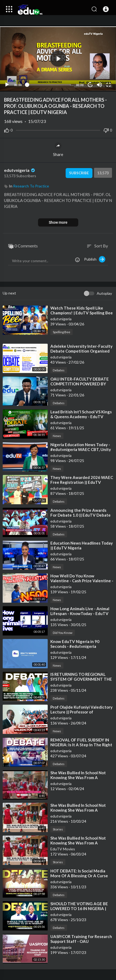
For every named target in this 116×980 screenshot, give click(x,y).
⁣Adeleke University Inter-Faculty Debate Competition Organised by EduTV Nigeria (81, 351)
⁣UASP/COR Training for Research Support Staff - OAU (81, 939)
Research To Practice (31, 186)
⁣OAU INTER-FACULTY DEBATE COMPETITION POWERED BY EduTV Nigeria (80, 384)
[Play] (7, 85)
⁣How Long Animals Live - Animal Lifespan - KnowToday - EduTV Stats (80, 613)
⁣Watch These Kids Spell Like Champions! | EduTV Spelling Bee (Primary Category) (82, 313)
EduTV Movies (63, 849)
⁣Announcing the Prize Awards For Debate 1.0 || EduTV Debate (81, 513)
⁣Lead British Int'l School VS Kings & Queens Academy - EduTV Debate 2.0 (81, 417)
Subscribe (79, 173)
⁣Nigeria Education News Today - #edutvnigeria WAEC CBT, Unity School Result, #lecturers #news (81, 449)
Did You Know (63, 633)
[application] (58, 59)
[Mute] (99, 85)
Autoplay (104, 293)
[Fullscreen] (108, 85)
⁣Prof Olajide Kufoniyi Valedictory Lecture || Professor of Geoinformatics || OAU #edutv (81, 712)
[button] (106, 9)
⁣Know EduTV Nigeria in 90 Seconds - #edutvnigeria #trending (75, 646)
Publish (95, 259)
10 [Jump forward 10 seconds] (90, 85)
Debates (59, 370)
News (57, 436)
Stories (58, 829)
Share (58, 150)
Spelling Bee (61, 332)
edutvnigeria (20, 170)
